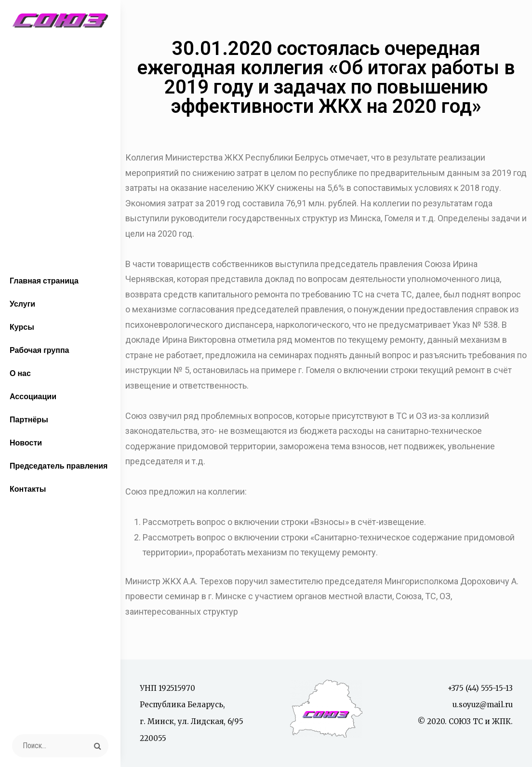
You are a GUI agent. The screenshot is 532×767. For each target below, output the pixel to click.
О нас (20, 373)
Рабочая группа (40, 350)
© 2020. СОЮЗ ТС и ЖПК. (465, 721)
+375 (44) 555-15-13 (480, 688)
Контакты (28, 489)
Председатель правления (59, 466)
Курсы (22, 327)
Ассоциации (33, 396)
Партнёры (29, 419)
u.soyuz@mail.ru (483, 705)
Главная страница (44, 281)
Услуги (22, 304)
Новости (26, 443)
